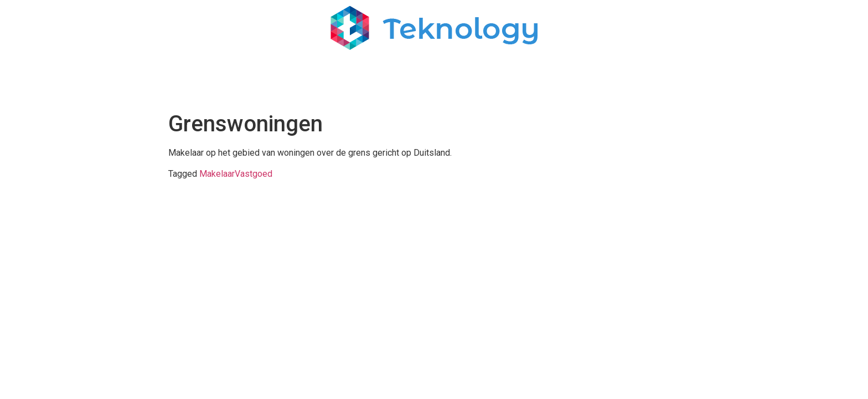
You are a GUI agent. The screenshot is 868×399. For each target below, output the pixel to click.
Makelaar (217, 174)
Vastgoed (254, 174)
